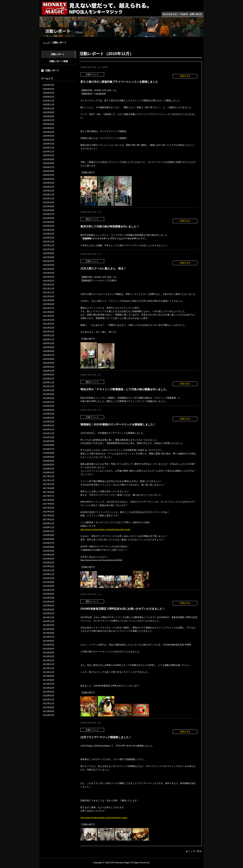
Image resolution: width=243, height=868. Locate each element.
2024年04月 (49, 179)
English (184, 14)
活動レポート (58, 54)
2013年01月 (49, 696)
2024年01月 (49, 191)
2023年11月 (49, 199)
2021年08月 (49, 304)
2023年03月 (49, 230)
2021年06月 (49, 312)
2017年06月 (49, 500)
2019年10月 (49, 390)
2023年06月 (49, 218)
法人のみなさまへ (171, 14)
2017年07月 (49, 496)
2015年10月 (49, 578)
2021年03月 (49, 324)
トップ (46, 43)
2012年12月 (49, 700)
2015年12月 (49, 570)
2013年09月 (49, 676)
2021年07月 (49, 308)
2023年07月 (49, 214)
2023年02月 (49, 234)
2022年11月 (49, 245)
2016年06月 (49, 547)
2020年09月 (49, 347)
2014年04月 (49, 649)
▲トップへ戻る (194, 851)
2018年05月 (49, 457)
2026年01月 (49, 97)
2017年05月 (49, 504)
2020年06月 (49, 359)
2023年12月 (49, 195)
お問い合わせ (196, 14)
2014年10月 (49, 625)
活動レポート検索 (59, 61)
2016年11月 (49, 527)
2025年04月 (49, 132)
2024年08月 (49, 163)
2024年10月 (49, 155)
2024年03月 (49, 183)
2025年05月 (49, 128)
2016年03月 (49, 559)
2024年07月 (49, 167)
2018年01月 (49, 472)
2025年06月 (49, 124)
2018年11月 (49, 433)
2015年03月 (49, 606)
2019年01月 (49, 425)
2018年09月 (49, 441)
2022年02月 (49, 281)
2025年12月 (49, 101)
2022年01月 (49, 285)
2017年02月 (49, 515)
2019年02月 (49, 422)
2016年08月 (49, 539)
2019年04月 (49, 414)
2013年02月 (49, 692)
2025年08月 (49, 116)
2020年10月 (49, 343)
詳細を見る (185, 76)
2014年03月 (49, 653)
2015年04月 (49, 602)
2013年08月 (49, 680)
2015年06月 (49, 594)
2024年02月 (49, 187)
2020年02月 (49, 375)
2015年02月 (49, 610)
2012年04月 (49, 715)
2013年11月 (49, 668)
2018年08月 (49, 445)
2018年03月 (49, 465)
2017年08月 (49, 492)
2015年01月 (49, 613)
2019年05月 (49, 410)
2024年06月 (49, 171)
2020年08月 (49, 351)
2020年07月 (49, 355)
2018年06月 (49, 453)
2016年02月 (49, 563)
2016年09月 (49, 535)
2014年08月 (49, 633)
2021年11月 (49, 292)
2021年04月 (49, 320)
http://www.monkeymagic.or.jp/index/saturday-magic (105, 529)
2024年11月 (49, 152)
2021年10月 (49, 296)
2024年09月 (49, 159)
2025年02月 (49, 140)
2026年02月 (49, 93)
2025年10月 (49, 109)
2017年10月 (49, 484)
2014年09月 (49, 629)
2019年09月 (49, 394)
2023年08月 (49, 210)
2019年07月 (49, 402)
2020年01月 (49, 379)
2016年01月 (49, 566)
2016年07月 (49, 543)
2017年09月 (49, 488)
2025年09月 (49, 112)
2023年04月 (49, 226)
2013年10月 (49, 672)
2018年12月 (49, 429)
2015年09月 (49, 582)
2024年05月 (49, 175)
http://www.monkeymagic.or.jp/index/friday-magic (104, 818)
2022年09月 (49, 253)
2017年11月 (49, 480)
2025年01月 (49, 144)
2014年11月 (49, 621)
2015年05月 (49, 598)
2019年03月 (49, 418)
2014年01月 (49, 660)
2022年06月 (49, 265)
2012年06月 (49, 711)
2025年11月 (49, 105)
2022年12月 (49, 242)
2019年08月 (49, 398)
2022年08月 (49, 257)
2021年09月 (49, 300)
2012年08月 (49, 707)
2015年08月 (49, 586)
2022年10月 (49, 249)
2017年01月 (49, 520)
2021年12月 (49, 289)
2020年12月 (49, 335)
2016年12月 (49, 523)
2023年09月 (49, 206)
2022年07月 (49, 261)
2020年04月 (49, 367)
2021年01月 (49, 332)
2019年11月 (49, 386)
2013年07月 (49, 684)
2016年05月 (49, 551)
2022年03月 (49, 277)
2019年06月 (49, 406)
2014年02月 (49, 656)
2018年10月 (49, 437)
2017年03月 (49, 512)
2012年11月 (49, 703)
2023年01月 (49, 238)
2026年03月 (49, 89)
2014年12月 (49, 617)
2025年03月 (49, 136)
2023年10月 (49, 202)
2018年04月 (49, 461)
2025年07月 (49, 120)
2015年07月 (49, 590)
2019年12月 (49, 382)
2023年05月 (49, 222)
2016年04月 (49, 555)
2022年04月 (49, 273)
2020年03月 (49, 371)
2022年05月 (49, 269)
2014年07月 (49, 637)
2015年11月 (49, 574)
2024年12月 (49, 148)
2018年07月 (49, 449)
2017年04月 (49, 508)
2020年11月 (49, 339)
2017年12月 (49, 476)
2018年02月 (49, 469)
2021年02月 (49, 328)
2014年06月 (49, 641)
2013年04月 (49, 688)
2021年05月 (49, 316)
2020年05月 (49, 363)
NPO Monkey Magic (120, 863)
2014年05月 (49, 645)
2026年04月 (49, 85)
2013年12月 (49, 664)
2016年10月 (49, 531)
